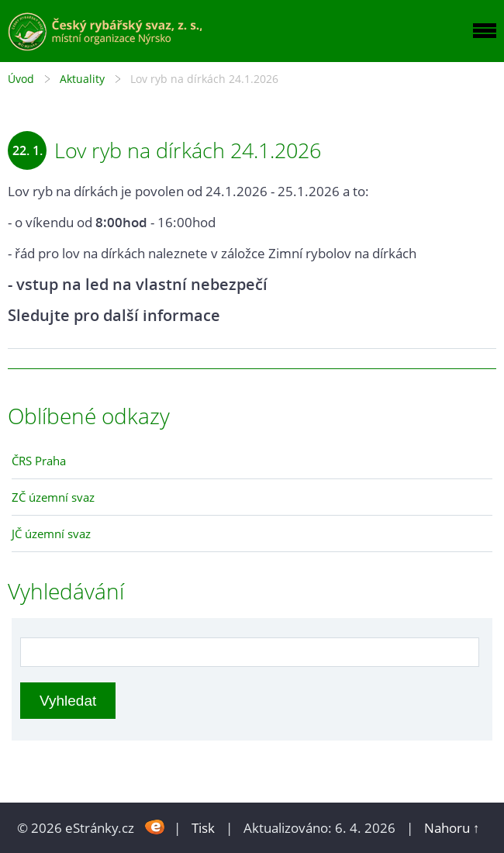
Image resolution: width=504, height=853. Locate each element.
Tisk (203, 828)
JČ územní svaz (51, 534)
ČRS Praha (39, 461)
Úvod (21, 79)
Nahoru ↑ (452, 828)
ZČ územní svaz (53, 497)
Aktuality (82, 79)
